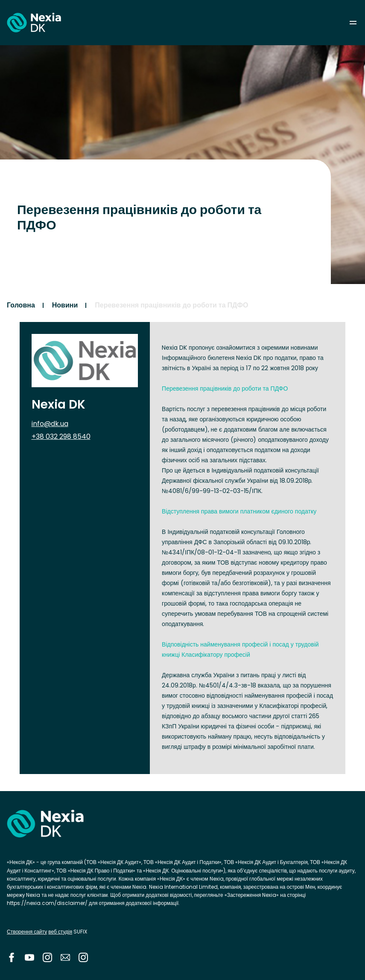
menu (353, 23)
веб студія (60, 932)
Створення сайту (27, 932)
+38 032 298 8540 (61, 436)
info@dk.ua (50, 424)
